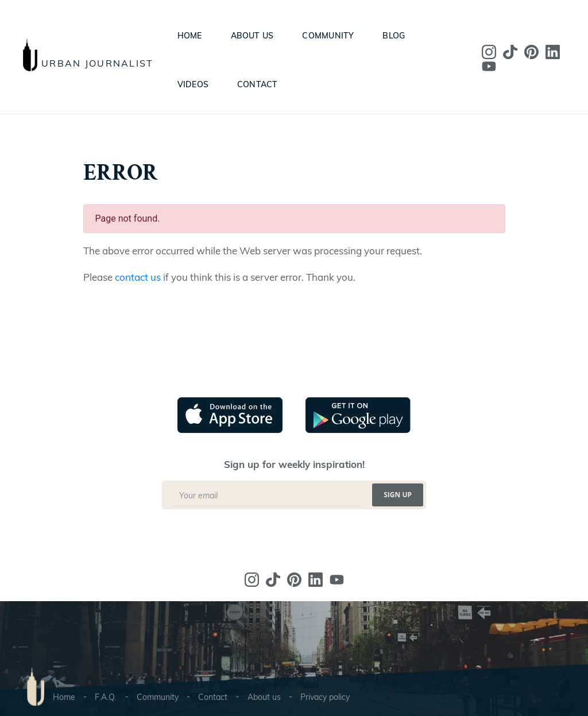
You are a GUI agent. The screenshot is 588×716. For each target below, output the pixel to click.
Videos (193, 84)
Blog (394, 36)
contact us (138, 277)
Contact (258, 84)
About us (252, 36)
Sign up (398, 495)
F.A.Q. (106, 697)
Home (190, 36)
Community (328, 36)
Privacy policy (325, 697)
